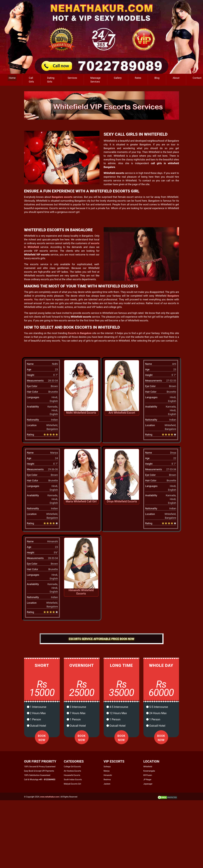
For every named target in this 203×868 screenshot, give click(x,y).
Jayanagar (148, 784)
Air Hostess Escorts (72, 771)
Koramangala (149, 771)
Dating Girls (51, 80)
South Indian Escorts (73, 780)
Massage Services (96, 80)
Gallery (118, 78)
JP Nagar (147, 780)
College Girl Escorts (72, 767)
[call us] (101, 37)
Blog (157, 78)
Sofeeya (107, 767)
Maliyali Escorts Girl (72, 784)
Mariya (107, 771)
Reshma (107, 780)
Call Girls (31, 80)
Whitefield (148, 767)
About (176, 78)
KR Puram (148, 775)
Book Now (42, 738)
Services (72, 78)
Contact (197, 78)
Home (12, 78)
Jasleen (107, 784)
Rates (138, 78)
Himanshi (108, 775)
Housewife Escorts (72, 775)
